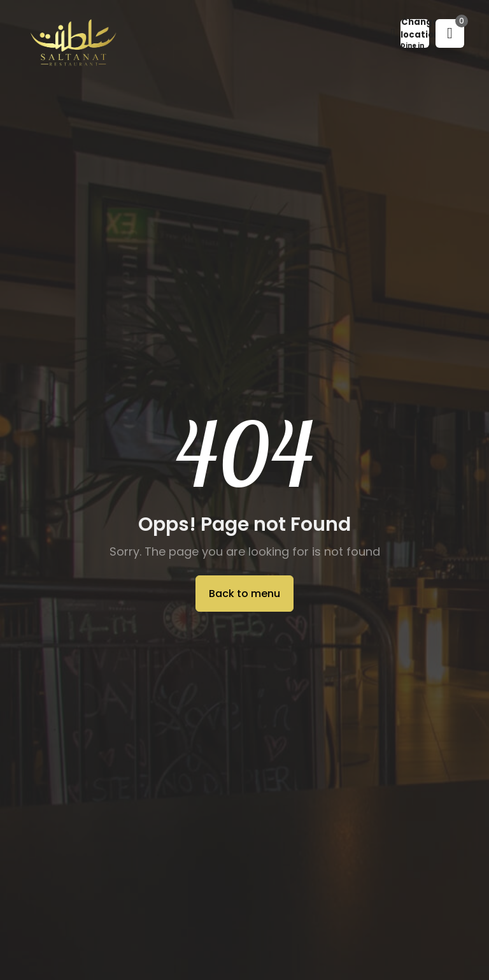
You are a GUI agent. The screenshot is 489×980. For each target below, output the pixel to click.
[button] (415, 33)
